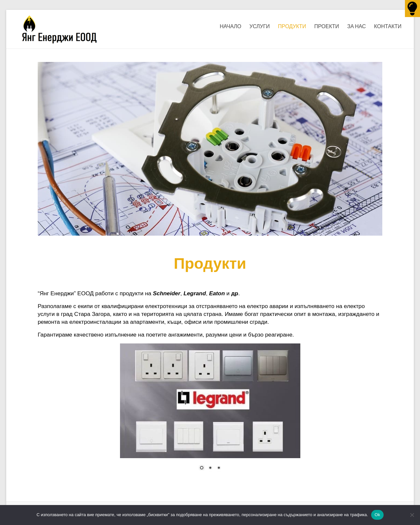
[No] (412, 515)
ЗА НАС (357, 26)
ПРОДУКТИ (292, 26)
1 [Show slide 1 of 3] (202, 468)
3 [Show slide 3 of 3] (219, 468)
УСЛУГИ (260, 26)
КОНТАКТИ (388, 26)
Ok (377, 515)
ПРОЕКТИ (327, 26)
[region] (210, 411)
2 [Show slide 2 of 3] (210, 468)
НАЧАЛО (230, 26)
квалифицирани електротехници (144, 306)
